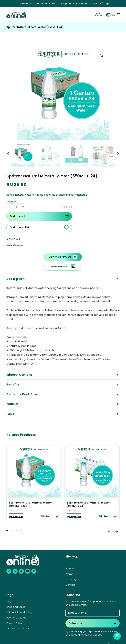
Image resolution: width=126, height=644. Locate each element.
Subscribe (93, 623)
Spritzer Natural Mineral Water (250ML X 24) (88, 505)
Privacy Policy (14, 623)
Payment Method (16, 618)
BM (114, 15)
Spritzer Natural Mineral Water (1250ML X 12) (30, 505)
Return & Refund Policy (19, 612)
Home (69, 563)
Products (71, 569)
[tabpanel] (34, 483)
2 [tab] (12, 530)
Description (63, 279)
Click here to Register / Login (92, 4)
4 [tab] (21, 530)
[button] (8, 154)
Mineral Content (63, 375)
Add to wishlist (39, 227)
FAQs (63, 414)
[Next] (117, 531)
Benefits (63, 384)
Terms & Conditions (18, 628)
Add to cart (39, 216)
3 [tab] (16, 530)
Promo (69, 574)
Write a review (63, 267)
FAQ (9, 601)
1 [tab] (7, 530)
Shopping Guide (16, 607)
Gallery (63, 404)
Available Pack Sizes (63, 394)
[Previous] (109, 531)
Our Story (71, 579)
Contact (70, 585)
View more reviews (63, 257)
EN (108, 15)
